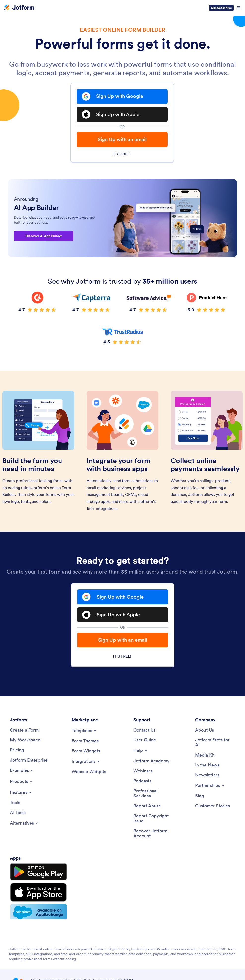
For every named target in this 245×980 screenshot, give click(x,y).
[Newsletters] (207, 778)
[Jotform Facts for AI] (215, 745)
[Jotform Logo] (19, 8)
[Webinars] (143, 774)
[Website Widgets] (89, 775)
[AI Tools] (18, 816)
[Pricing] (17, 753)
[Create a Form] (24, 733)
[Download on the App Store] (33, 891)
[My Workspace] (25, 743)
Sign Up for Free (221, 8)
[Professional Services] (153, 797)
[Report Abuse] (147, 809)
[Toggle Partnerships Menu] (210, 789)
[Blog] (200, 799)
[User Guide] (145, 743)
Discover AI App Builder (44, 237)
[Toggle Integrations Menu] (86, 764)
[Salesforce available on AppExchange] (33, 908)
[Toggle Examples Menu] (22, 773)
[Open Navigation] (239, 8)
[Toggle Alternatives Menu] (24, 826)
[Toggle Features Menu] (21, 795)
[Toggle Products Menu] (21, 784)
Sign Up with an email (122, 140)
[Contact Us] (144, 733)
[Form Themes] (85, 744)
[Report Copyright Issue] (153, 822)
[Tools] (15, 806)
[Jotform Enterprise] (29, 763)
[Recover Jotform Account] (153, 837)
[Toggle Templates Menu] (84, 733)
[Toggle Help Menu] (141, 753)
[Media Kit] (205, 758)
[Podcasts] (142, 784)
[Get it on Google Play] (33, 874)
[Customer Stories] (213, 809)
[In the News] (207, 768)
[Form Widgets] (86, 754)
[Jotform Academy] (152, 764)
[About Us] (204, 733)
